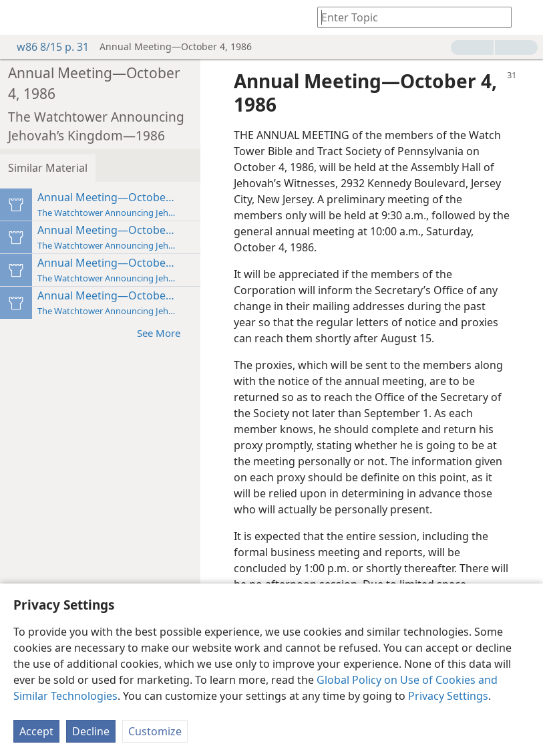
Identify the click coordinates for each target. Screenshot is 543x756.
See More (165, 333)
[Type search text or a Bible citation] (408, 17)
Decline (91, 731)
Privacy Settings (448, 696)
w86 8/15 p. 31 (46, 47)
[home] (20, 17)
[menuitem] (20, 17)
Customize (155, 731)
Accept (36, 731)
